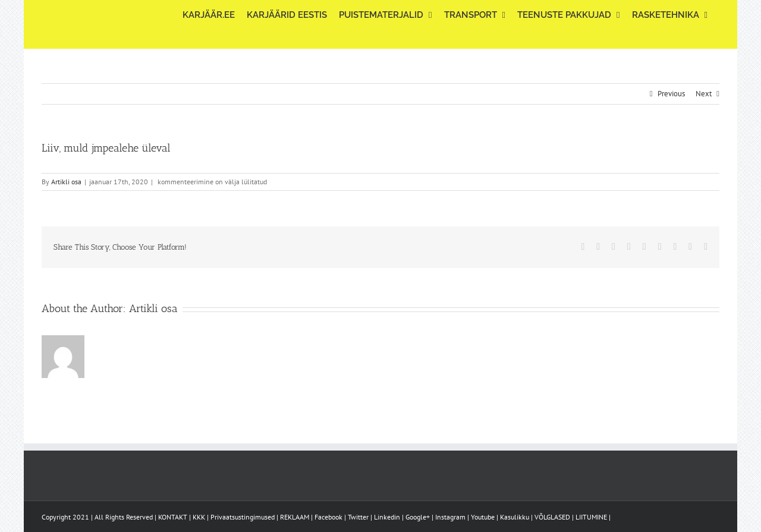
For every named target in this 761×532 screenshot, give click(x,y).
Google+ (418, 517)
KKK (199, 517)
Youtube (483, 517)
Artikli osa (66, 182)
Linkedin (387, 517)
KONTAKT (173, 517)
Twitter (358, 517)
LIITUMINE (591, 517)
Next (704, 94)
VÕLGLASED (552, 517)
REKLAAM (295, 517)
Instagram (450, 517)
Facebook (328, 517)
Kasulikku (515, 517)
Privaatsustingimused (243, 517)
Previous (671, 94)
